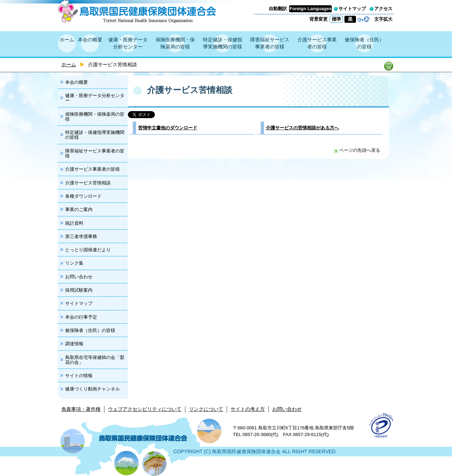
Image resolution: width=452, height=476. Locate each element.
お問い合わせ (79, 277)
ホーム (67, 40)
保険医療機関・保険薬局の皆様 (175, 43)
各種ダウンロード (83, 196)
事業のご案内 (79, 209)
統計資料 (74, 223)
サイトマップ (352, 9)
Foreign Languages (310, 9)
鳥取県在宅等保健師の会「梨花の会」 (95, 360)
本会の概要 (90, 40)
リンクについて (206, 409)
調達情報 (74, 344)
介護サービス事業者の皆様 (317, 43)
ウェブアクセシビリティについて (145, 409)
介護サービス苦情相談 (88, 183)
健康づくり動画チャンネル (93, 389)
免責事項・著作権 (81, 409)
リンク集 (74, 263)
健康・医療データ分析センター (128, 43)
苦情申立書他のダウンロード (168, 128)
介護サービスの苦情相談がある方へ (302, 128)
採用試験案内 (79, 290)
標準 (336, 19)
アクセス (383, 9)
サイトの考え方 (248, 409)
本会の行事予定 (81, 317)
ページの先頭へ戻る (357, 150)
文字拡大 (383, 19)
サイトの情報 (79, 376)
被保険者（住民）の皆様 (364, 43)
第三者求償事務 (81, 236)
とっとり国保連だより (88, 250)
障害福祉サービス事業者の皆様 (270, 43)
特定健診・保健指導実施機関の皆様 (222, 43)
